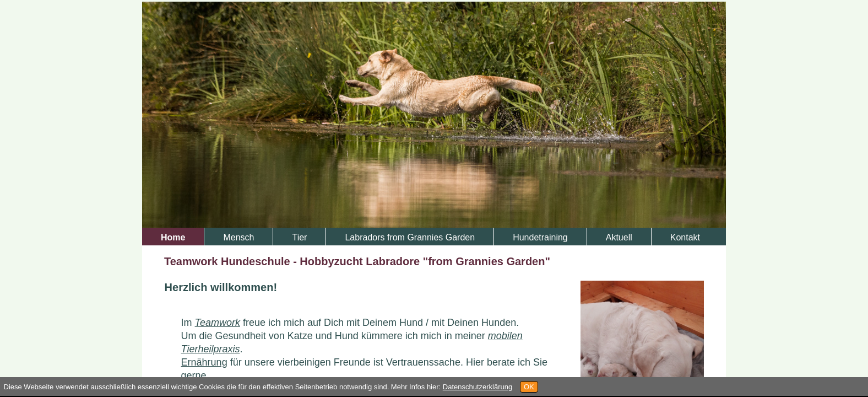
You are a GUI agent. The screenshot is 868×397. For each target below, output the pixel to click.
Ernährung (204, 362)
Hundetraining (540, 237)
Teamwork (218, 323)
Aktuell (619, 237)
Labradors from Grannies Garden (410, 237)
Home (173, 237)
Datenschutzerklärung (478, 387)
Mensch (238, 237)
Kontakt (685, 237)
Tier (299, 237)
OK (529, 387)
